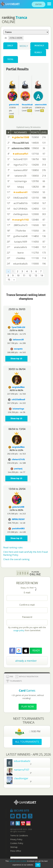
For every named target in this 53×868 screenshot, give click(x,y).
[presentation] (27, 640)
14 (42, 275)
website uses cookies (18, 861)
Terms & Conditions (19, 836)
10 (18, 275)
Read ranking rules (13, 547)
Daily (10, 46)
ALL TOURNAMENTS (27, 742)
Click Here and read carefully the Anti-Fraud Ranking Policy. (25, 553)
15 (9, 280)
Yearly (38, 53)
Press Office (16, 851)
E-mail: (27, 593)
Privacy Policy (16, 839)
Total (10, 59)
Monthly (39, 46)
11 (24, 275)
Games (27, 690)
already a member (26, 661)
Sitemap (14, 847)
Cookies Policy (17, 843)
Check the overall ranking (16, 559)
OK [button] (38, 865)
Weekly (24, 46)
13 (36, 275)
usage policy (19, 630)
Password (27, 617)
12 (30, 275)
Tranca (21, 17)
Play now (28, 706)
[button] (19, 650)
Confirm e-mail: (27, 605)
